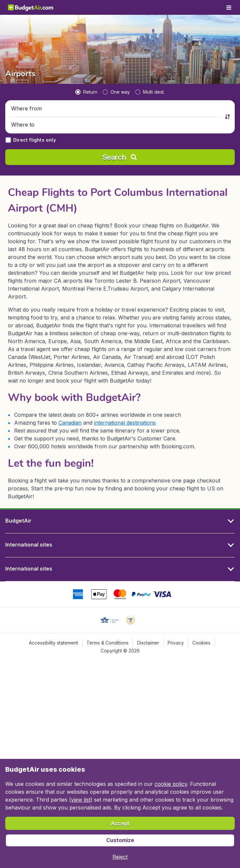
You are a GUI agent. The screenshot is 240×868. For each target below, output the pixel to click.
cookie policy (171, 784)
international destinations (125, 423)
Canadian (70, 423)
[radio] (86, 92)
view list (81, 800)
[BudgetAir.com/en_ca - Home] (31, 7)
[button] (116, 109)
